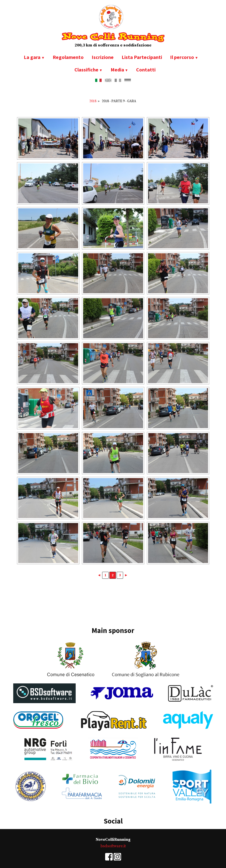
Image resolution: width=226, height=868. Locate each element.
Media (117, 70)
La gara (32, 57)
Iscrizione (103, 57)
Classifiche (86, 70)
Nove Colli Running (113, 37)
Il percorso (182, 57)
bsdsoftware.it (113, 846)
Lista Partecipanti (142, 57)
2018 (93, 101)
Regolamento (68, 57)
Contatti (146, 70)
